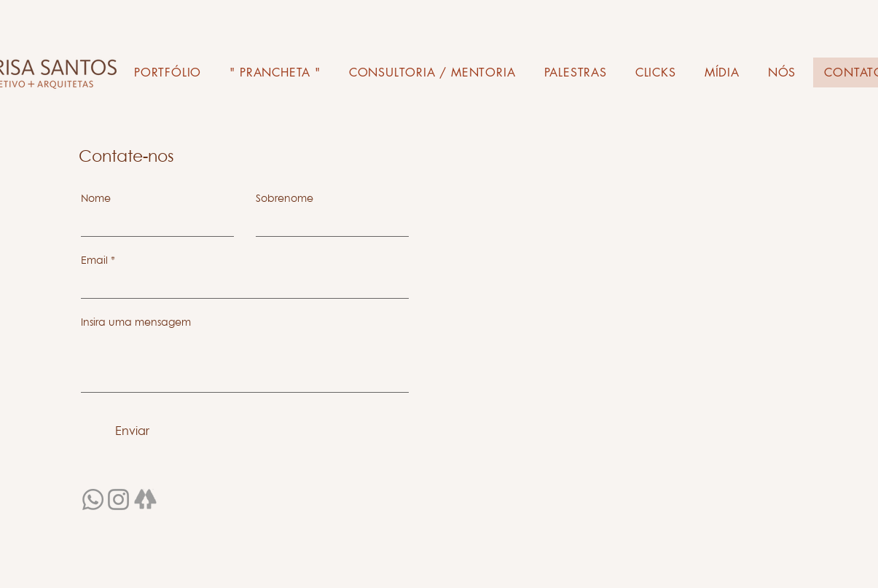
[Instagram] (118, 499)
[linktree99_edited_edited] (146, 501)
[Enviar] (132, 431)
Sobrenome (285, 198)
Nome (96, 198)
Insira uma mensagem (136, 322)
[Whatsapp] (93, 499)
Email (94, 260)
